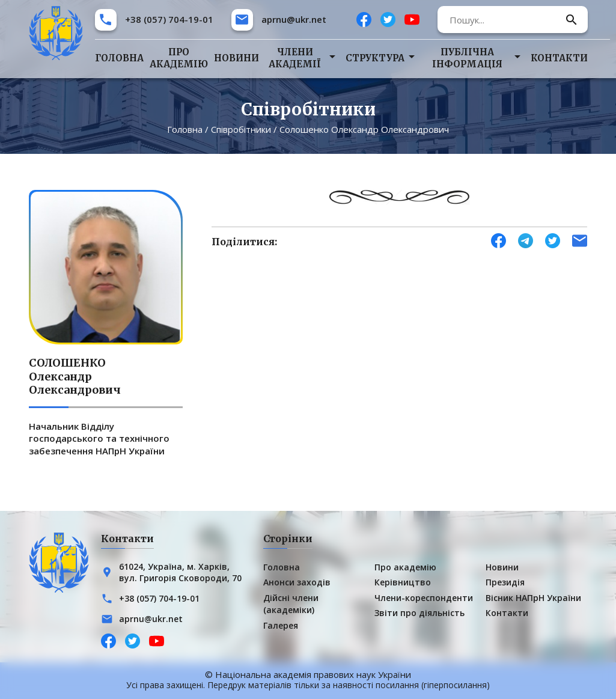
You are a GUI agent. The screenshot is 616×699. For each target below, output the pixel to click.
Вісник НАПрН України (533, 597)
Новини (236, 58)
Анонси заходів (297, 582)
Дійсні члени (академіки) (291, 603)
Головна (119, 58)
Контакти (559, 58)
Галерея (281, 625)
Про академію (179, 58)
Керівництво (403, 582)
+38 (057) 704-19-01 (169, 19)
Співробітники (241, 129)
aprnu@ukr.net (294, 19)
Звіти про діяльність (419, 613)
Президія (505, 582)
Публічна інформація (467, 58)
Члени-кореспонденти (424, 597)
